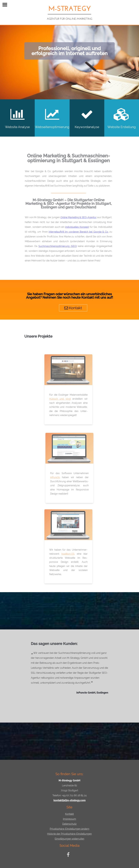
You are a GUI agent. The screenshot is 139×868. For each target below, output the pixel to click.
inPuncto (56, 478)
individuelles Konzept (75, 226)
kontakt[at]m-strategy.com (69, 800)
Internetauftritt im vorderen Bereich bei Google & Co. (77, 230)
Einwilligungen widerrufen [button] (69, 839)
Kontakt (70, 307)
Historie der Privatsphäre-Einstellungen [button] (69, 834)
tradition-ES (67, 553)
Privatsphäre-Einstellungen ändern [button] (69, 829)
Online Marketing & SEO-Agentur (77, 217)
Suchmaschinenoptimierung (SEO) (57, 244)
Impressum (69, 819)
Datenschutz (69, 824)
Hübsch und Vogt (59, 398)
